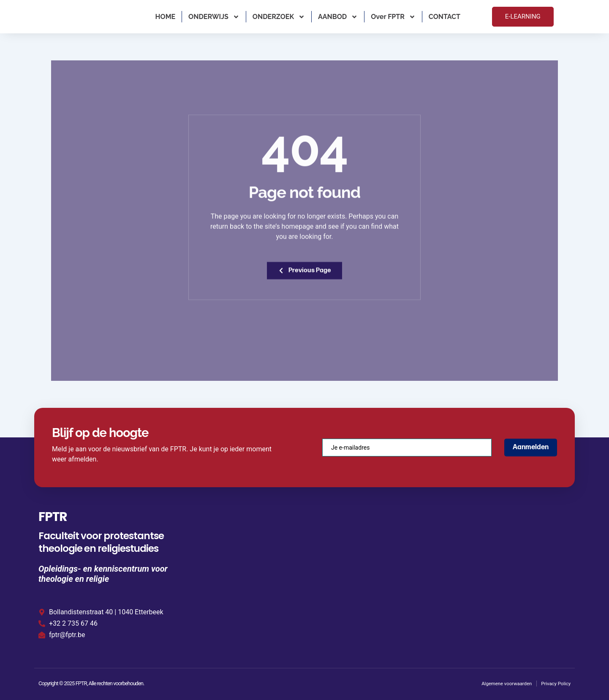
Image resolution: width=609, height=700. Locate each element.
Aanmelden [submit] (531, 446)
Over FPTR (393, 17)
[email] (407, 446)
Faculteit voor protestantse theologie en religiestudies (101, 541)
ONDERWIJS (214, 17)
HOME (165, 17)
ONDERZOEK (279, 17)
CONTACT (445, 17)
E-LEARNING (523, 16)
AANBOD (338, 17)
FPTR (57, 514)
